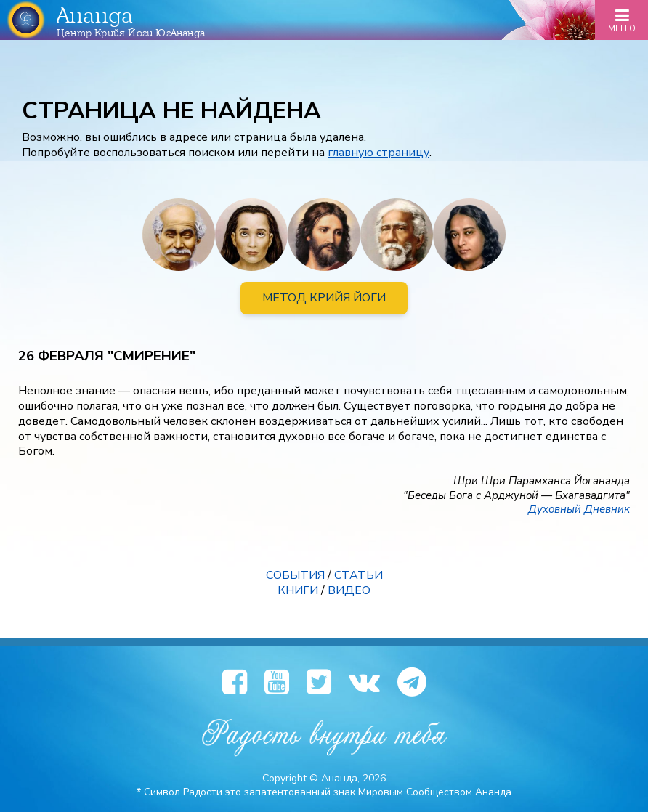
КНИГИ (298, 590)
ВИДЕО (349, 590)
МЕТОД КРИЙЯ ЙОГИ (324, 298)
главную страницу (378, 153)
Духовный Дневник (579, 509)
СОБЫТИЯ (295, 575)
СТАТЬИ (359, 575)
